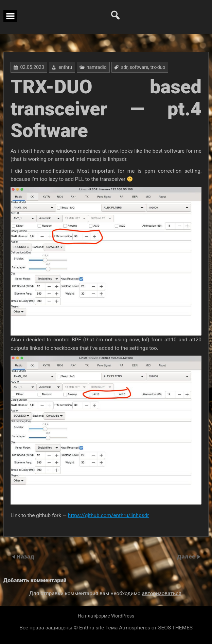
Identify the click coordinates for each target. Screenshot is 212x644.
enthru (65, 67)
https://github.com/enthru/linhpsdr (109, 515)
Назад (25, 556)
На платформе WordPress (106, 616)
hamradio (97, 67)
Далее (187, 556)
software (139, 67)
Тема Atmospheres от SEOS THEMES (149, 628)
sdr (124, 67)
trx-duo (158, 67)
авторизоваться (161, 593)
